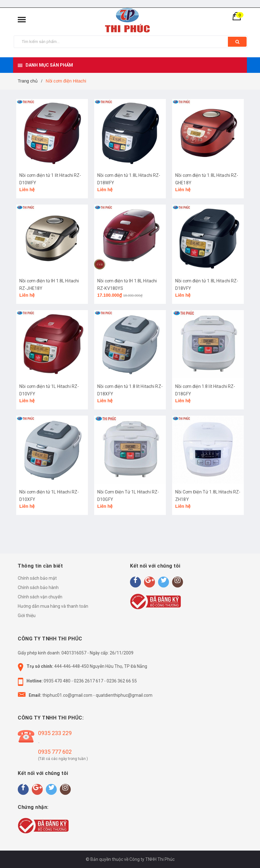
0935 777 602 (55, 752)
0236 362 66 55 (122, 681)
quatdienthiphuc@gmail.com (124, 695)
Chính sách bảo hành (38, 587)
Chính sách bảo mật (37, 578)
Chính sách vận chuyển (40, 597)
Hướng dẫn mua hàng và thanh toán (53, 606)
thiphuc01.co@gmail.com (67, 695)
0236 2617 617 (89, 681)
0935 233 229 (55, 733)
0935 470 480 (57, 681)
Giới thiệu (27, 616)
